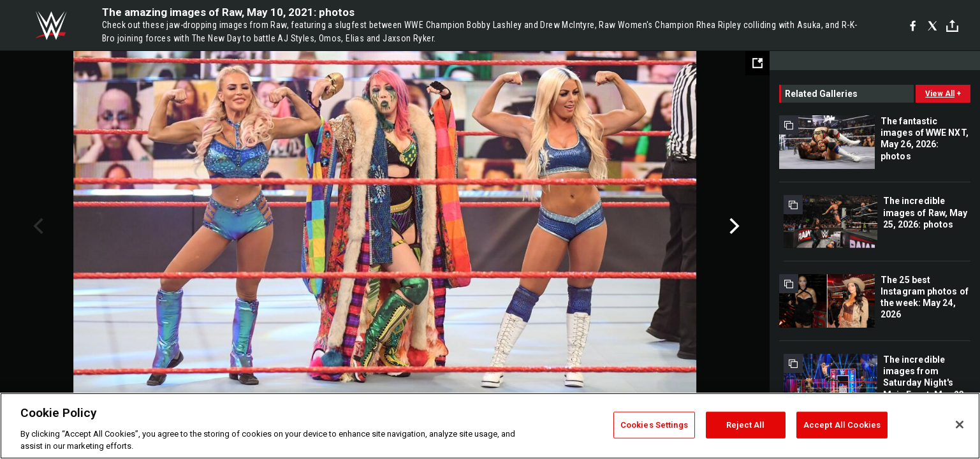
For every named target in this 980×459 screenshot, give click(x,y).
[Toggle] (952, 26)
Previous (37, 226)
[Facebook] (913, 25)
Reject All (745, 425)
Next (733, 226)
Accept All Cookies (842, 425)
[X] (932, 25)
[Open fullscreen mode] (757, 63)
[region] (490, 426)
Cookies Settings (654, 425)
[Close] (960, 425)
